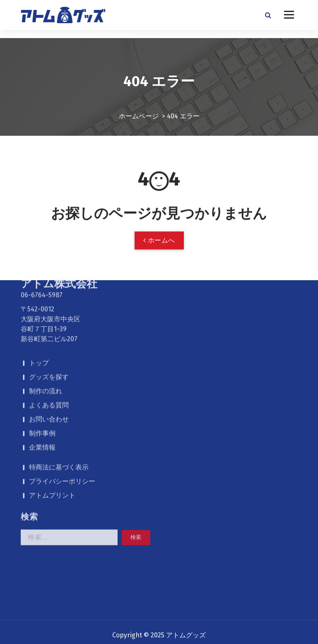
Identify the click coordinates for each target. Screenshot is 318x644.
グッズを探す (49, 289)
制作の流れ (46, 303)
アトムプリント (52, 407)
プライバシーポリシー (62, 393)
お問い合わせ (49, 331)
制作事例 (42, 345)
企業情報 (42, 359)
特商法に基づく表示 (59, 379)
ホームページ (139, 108)
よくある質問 (49, 317)
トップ (39, 275)
